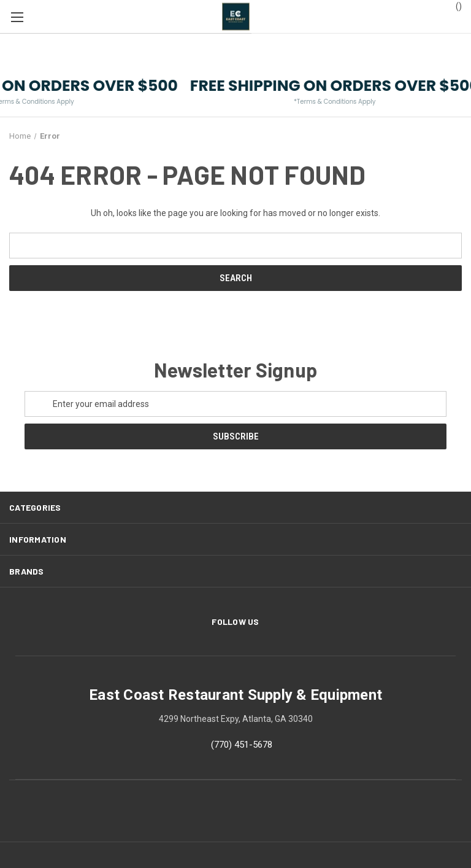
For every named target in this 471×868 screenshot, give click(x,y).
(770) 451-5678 (242, 745)
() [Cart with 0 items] (453, 6)
